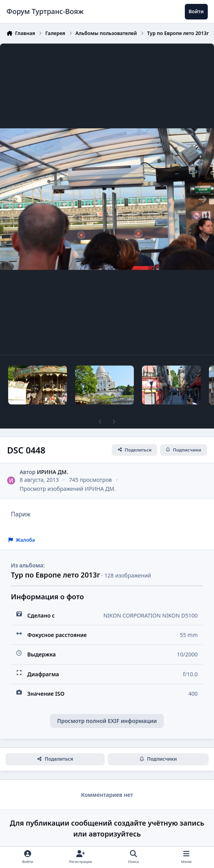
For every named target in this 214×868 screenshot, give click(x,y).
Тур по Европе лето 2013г (55, 575)
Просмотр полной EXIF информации (107, 721)
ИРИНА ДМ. (53, 472)
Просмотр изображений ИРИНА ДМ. (68, 489)
